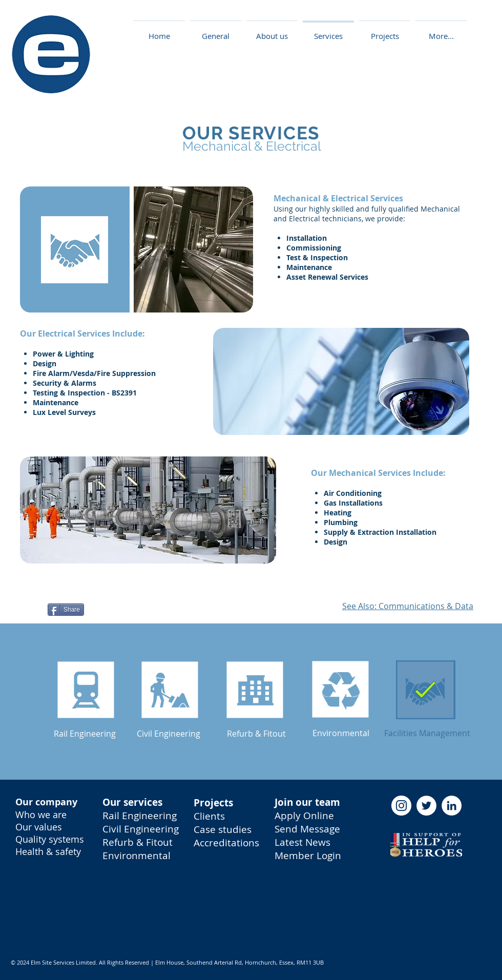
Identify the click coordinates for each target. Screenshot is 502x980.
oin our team (309, 802)
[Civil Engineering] (169, 734)
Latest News (302, 842)
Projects (213, 803)
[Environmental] (341, 733)
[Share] (66, 610)
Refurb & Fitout (138, 842)
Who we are (41, 815)
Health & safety (48, 851)
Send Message (307, 829)
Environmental (137, 856)
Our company (46, 802)
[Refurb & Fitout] (256, 734)
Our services (132, 802)
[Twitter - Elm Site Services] (426, 806)
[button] (385, 32)
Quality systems (50, 839)
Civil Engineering (141, 829)
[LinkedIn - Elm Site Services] (452, 806)
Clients (209, 816)
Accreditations (226, 843)
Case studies (223, 829)
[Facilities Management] (427, 733)
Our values (39, 827)
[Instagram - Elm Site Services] (401, 806)
